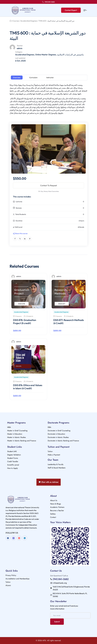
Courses (16, 21)
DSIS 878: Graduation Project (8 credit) (25, 322)
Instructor (50, 78)
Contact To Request (49, 185)
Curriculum (33, 78)
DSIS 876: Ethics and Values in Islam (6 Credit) (28, 387)
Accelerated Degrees (29, 21)
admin (20, 48)
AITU (44, 640)
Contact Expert (71, 10)
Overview (17, 78)
